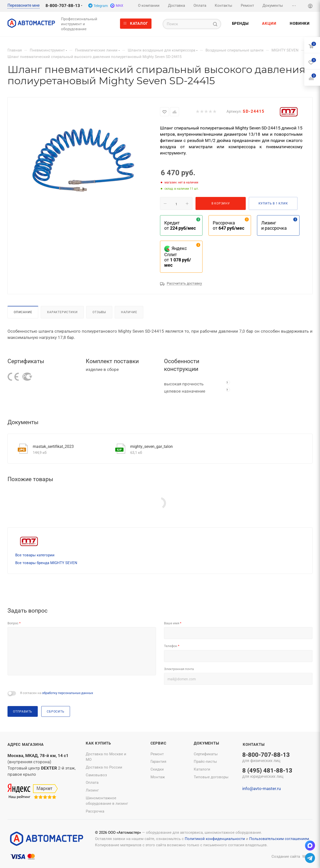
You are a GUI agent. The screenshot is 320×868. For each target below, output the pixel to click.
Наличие (129, 312)
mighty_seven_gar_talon (151, 446)
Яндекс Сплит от (178, 257)
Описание (23, 312)
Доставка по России (104, 767)
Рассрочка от (228, 225)
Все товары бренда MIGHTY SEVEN (46, 563)
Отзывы (99, 312)
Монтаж (158, 777)
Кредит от (180, 225)
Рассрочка (95, 811)
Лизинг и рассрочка (274, 225)
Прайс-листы (205, 762)
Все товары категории (35, 555)
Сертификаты (206, 754)
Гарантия (158, 762)
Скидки (157, 769)
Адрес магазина (26, 745)
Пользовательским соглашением (279, 839)
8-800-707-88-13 (63, 5)
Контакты (254, 745)
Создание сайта (286, 857)
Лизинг (92, 790)
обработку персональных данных (67, 693)
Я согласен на (56, 693)
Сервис (158, 743)
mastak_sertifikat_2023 (53, 446)
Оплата (92, 783)
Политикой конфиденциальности (215, 839)
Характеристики (62, 312)
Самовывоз (96, 775)
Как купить (98, 743)
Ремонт (157, 754)
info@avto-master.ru (261, 789)
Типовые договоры (211, 777)
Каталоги (202, 769)
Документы (206, 743)
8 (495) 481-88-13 (267, 774)
